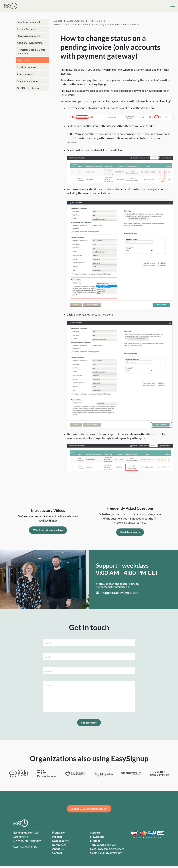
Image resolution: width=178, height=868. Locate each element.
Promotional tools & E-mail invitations (31, 51)
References (59, 845)
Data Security (61, 841)
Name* (48, 643)
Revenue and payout (28, 81)
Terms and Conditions (103, 845)
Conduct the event (27, 67)
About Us (58, 849)
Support (58, 21)
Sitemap (95, 841)
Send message (89, 723)
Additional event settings (30, 43)
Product (57, 837)
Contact (57, 853)
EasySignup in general (28, 22)
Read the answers (130, 532)
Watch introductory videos (48, 530)
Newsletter (97, 837)
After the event (25, 74)
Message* (49, 685)
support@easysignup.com (121, 593)
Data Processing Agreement (107, 849)
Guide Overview (76, 21)
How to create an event (29, 36)
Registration (23, 60)
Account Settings (26, 29)
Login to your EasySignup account (89, 809)
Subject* (48, 671)
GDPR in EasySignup (28, 88)
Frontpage (58, 833)
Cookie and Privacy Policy (106, 853)
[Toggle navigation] (173, 6)
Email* (48, 657)
